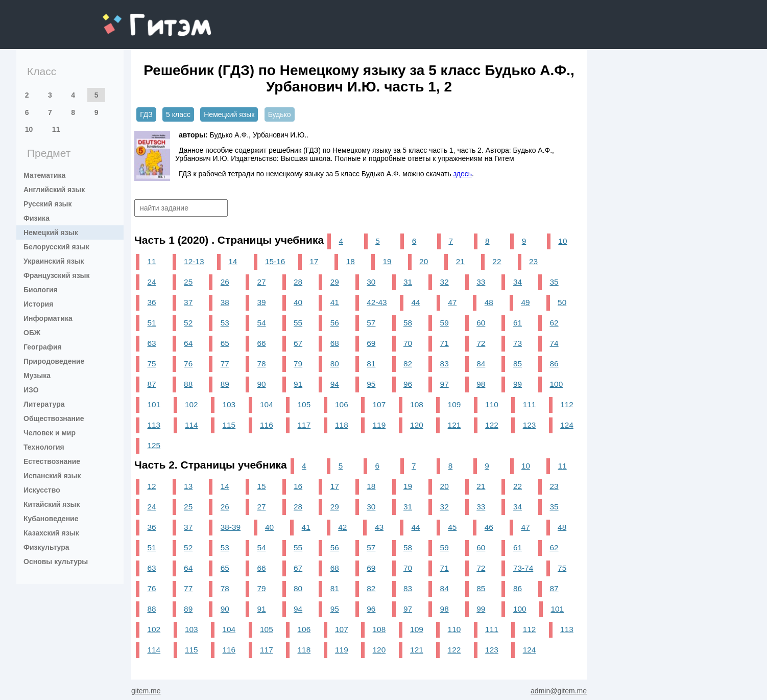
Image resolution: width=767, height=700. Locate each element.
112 (567, 404)
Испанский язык (52, 476)
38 (225, 302)
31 (408, 282)
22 (497, 261)
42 (342, 527)
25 (188, 282)
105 (304, 404)
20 (424, 261)
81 (371, 364)
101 (154, 404)
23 (533, 261)
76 (188, 364)
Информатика (48, 318)
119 (379, 425)
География (43, 347)
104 (267, 404)
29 (335, 282)
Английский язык (54, 190)
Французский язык (57, 275)
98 (481, 384)
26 (225, 282)
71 (445, 343)
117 (304, 425)
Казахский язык (51, 533)
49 (525, 302)
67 (298, 343)
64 (188, 343)
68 (335, 343)
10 (29, 129)
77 (225, 364)
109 (454, 404)
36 (151, 302)
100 (557, 384)
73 (518, 343)
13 (188, 486)
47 (452, 302)
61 (518, 323)
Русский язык (48, 204)
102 (191, 404)
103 (229, 404)
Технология (44, 447)
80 (335, 364)
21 (460, 261)
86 (554, 364)
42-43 (377, 302)
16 (298, 486)
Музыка (37, 376)
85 (518, 364)
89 (225, 384)
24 (151, 282)
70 (408, 343)
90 (261, 384)
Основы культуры (56, 562)
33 (481, 282)
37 (188, 302)
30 (371, 282)
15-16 (275, 261)
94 (335, 384)
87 (151, 384)
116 (267, 425)
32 (445, 282)
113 (154, 425)
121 (454, 425)
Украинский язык (54, 261)
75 (151, 364)
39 (261, 302)
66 (261, 343)
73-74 (523, 568)
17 (314, 261)
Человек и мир (50, 433)
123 (530, 425)
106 (342, 404)
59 (445, 323)
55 (298, 323)
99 (518, 384)
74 (554, 343)
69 (371, 343)
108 (417, 404)
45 (452, 527)
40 (298, 302)
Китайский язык (52, 504)
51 (151, 323)
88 (188, 384)
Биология (41, 290)
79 (298, 364)
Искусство (42, 490)
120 (417, 425)
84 (481, 364)
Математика (44, 175)
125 (154, 445)
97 (445, 384)
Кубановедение (51, 519)
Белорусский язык (56, 247)
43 (379, 527)
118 (342, 425)
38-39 (231, 527)
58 (408, 323)
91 (298, 384)
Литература (44, 404)
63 (151, 343)
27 (261, 282)
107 (379, 404)
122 (492, 425)
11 (56, 129)
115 (229, 425)
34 (518, 282)
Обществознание (54, 418)
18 (351, 261)
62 (554, 323)
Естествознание (52, 461)
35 (554, 282)
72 (481, 343)
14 (233, 261)
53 (225, 323)
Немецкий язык (51, 232)
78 (261, 364)
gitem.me (129, 18)
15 (261, 486)
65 (225, 343)
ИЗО (31, 390)
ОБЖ (32, 333)
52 (188, 323)
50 (562, 302)
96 (408, 384)
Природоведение (54, 361)
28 (298, 282)
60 (481, 323)
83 (445, 364)
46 (489, 527)
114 (191, 425)
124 (567, 425)
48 (489, 302)
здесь (463, 174)
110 (492, 404)
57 (371, 323)
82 (408, 364)
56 (335, 323)
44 (416, 302)
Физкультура (46, 547)
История (38, 304)
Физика (37, 218)
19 (387, 261)
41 (335, 302)
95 (371, 384)
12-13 (194, 261)
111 (530, 404)
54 (261, 323)
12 (151, 486)
